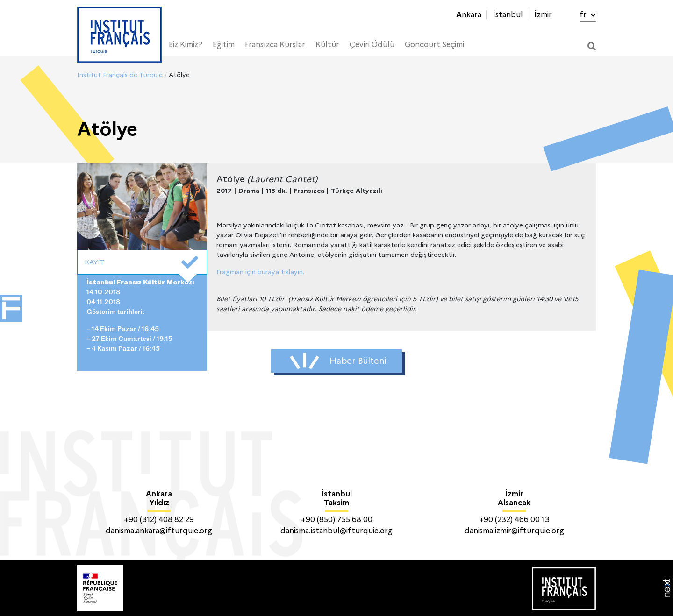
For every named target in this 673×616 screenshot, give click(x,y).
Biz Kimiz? (186, 45)
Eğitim (224, 45)
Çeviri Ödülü (372, 45)
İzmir (543, 15)
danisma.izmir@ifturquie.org (514, 531)
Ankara (469, 15)
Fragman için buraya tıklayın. (260, 272)
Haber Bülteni (338, 361)
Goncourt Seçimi (434, 45)
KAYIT (141, 262)
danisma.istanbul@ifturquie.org (336, 531)
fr (588, 15)
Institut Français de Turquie (120, 75)
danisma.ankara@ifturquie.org (159, 531)
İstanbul (508, 15)
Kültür (327, 45)
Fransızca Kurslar (275, 45)
